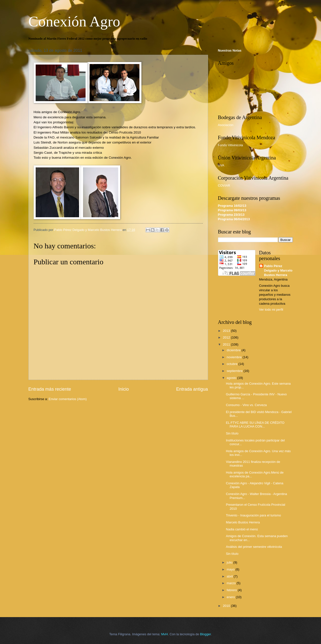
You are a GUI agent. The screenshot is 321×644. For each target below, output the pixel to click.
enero (231, 597)
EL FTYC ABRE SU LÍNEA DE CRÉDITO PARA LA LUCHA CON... (255, 425)
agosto (232, 378)
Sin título (232, 433)
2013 (227, 331)
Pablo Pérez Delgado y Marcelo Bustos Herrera (278, 270)
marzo (232, 583)
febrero (232, 590)
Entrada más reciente (50, 389)
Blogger (206, 634)
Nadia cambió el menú (242, 529)
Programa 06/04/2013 (234, 219)
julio (230, 562)
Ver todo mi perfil (271, 310)
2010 (227, 606)
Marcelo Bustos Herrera (243, 522)
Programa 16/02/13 (232, 206)
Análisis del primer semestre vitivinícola (254, 547)
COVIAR (224, 185)
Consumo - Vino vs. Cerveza (246, 405)
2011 (227, 344)
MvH (164, 634)
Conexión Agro (74, 21)
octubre (233, 364)
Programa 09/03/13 (232, 210)
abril (230, 576)
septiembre (235, 371)
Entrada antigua (192, 389)
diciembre (234, 350)
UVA (221, 165)
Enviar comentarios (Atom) (68, 399)
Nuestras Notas (230, 50)
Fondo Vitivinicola (231, 145)
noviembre (235, 357)
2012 (227, 337)
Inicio (123, 389)
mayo (231, 569)
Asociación (226, 125)
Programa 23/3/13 (231, 215)
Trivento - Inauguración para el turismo (254, 515)
